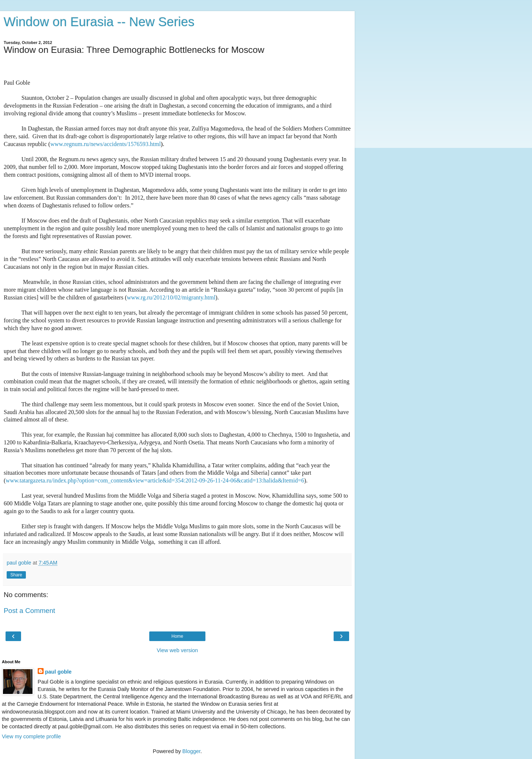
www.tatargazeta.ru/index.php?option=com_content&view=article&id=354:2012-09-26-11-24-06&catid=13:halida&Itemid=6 (155, 480)
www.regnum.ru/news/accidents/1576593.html (105, 144)
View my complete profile (31, 736)
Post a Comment (29, 611)
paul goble (58, 672)
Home (177, 636)
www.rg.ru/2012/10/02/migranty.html (171, 297)
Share (16, 575)
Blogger (192, 751)
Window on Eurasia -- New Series (99, 22)
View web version (177, 650)
